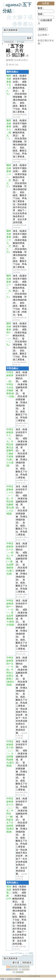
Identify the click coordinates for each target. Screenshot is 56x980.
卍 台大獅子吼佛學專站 (32, 976)
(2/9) (9, 899)
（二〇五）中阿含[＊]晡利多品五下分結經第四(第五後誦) (10, 820)
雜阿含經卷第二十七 (9, 237)
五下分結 (21, 42)
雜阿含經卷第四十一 (9, 330)
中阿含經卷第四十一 (10, 604)
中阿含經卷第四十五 (10, 661)
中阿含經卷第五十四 (10, 745)
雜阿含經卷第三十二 (9, 282)
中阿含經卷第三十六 (10, 547)
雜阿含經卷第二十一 (9, 171)
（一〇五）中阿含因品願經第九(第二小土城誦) (10, 505)
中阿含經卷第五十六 (10, 802)
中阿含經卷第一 (10, 375)
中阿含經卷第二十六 (10, 489)
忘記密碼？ (44, 35)
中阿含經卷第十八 (10, 432)
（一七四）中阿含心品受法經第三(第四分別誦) (10, 676)
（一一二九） (9, 342)
